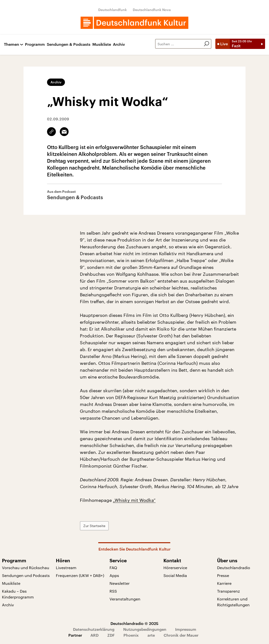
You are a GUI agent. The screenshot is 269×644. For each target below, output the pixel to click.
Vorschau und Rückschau (26, 568)
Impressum (186, 629)
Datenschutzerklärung (94, 629)
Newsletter (120, 583)
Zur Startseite (94, 526)
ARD (94, 635)
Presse (223, 575)
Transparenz (228, 591)
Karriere (224, 583)
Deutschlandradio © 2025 (134, 623)
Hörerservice (175, 568)
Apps (114, 575)
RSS (113, 591)
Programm (35, 44)
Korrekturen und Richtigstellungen (233, 602)
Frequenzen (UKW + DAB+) (80, 575)
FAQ (113, 568)
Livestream (66, 568)
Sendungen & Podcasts (69, 44)
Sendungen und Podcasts (26, 575)
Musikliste (102, 44)
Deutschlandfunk (113, 10)
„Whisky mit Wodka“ (134, 500)
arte (151, 635)
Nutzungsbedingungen (145, 629)
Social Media (175, 575)
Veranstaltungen (125, 599)
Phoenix (131, 635)
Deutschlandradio (234, 568)
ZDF (111, 635)
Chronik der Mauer (181, 635)
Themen (12, 44)
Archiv (119, 44)
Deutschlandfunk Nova (152, 10)
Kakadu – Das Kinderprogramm (18, 594)
